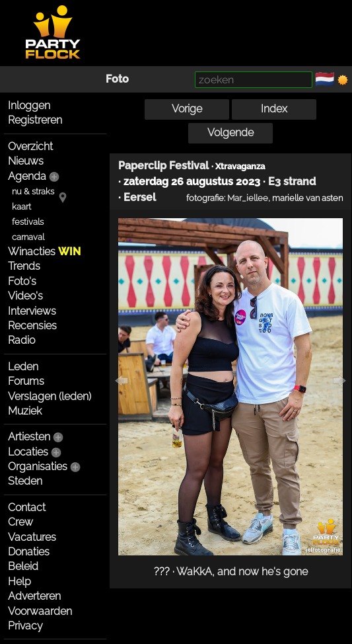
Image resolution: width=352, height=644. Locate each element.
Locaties (28, 452)
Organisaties (38, 466)
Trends (24, 266)
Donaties (29, 552)
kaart (21, 207)
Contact (27, 507)
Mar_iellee (248, 198)
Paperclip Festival (163, 166)
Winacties (44, 252)
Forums (26, 381)
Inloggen (29, 105)
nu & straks (33, 191)
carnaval (28, 237)
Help (19, 582)
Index (274, 109)
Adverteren (34, 596)
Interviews (32, 311)
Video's (25, 296)
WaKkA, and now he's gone (242, 572)
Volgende (230, 133)
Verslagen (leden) (50, 396)
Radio (21, 340)
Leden (23, 367)
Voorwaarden (40, 611)
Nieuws (26, 161)
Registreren (35, 120)
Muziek (25, 411)
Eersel (140, 197)
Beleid (23, 566)
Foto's (22, 281)
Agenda (27, 176)
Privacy (25, 626)
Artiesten (29, 437)
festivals (28, 222)
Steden (25, 481)
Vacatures (32, 537)
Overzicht (30, 146)
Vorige (187, 109)
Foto (117, 79)
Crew (20, 522)
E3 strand (292, 181)
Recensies (32, 326)
